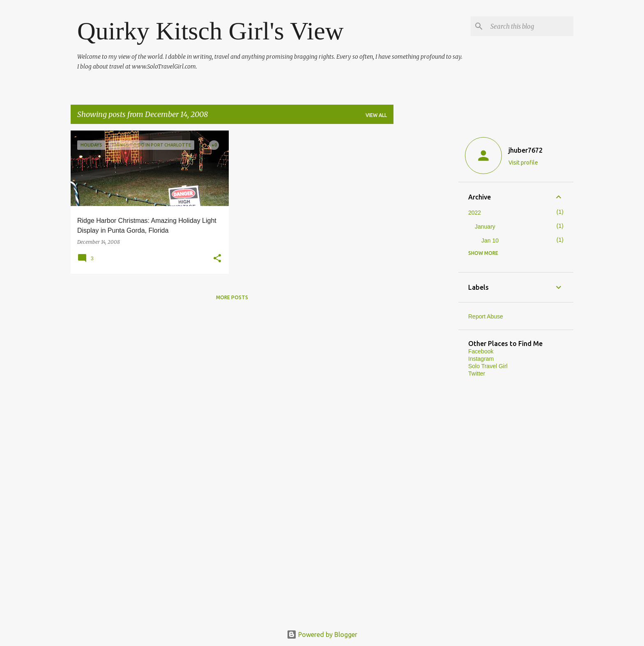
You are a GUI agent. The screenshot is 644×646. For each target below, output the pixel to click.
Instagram (481, 359)
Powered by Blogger (322, 635)
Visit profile (523, 163)
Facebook (481, 351)
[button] (217, 259)
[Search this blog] (530, 26)
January (485, 227)
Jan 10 (490, 241)
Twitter (477, 373)
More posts (232, 297)
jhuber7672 (526, 150)
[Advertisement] (426, 254)
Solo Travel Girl (488, 366)
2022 (475, 213)
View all (376, 115)
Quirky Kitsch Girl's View (210, 31)
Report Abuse (486, 316)
